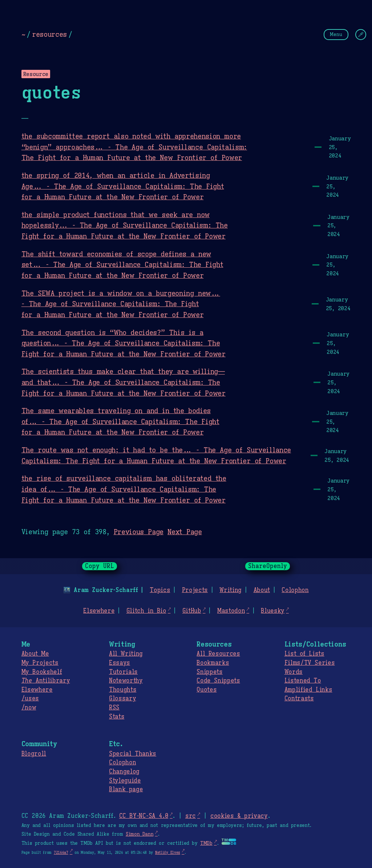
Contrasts (299, 699)
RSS (114, 708)
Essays (120, 663)
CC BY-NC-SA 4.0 (144, 816)
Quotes (207, 690)
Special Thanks (133, 754)
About (261, 590)
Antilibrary (46, 681)
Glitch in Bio (146, 611)
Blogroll (34, 754)
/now (29, 708)
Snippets (209, 672)
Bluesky (273, 611)
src (191, 816)
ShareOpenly (268, 566)
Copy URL (100, 566)
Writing (231, 590)
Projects (195, 590)
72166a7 (61, 853)
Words (294, 672)
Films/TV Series (310, 663)
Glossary (122, 699)
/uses (30, 699)
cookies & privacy (239, 816)
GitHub (192, 611)
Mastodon (231, 611)
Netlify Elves (168, 853)
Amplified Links (308, 690)
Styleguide (125, 781)
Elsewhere (99, 611)
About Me (35, 654)
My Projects (40, 663)
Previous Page (139, 532)
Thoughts (123, 690)
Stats (117, 717)
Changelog (124, 772)
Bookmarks (213, 663)
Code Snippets (218, 681)
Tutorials (123, 672)
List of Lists (304, 654)
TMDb (206, 843)
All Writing (126, 654)
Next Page (185, 532)
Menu (336, 34)
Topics (160, 590)
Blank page (126, 789)
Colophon (295, 590)
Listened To (303, 681)
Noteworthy (126, 681)
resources (49, 34)
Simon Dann (139, 834)
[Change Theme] (361, 35)
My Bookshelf (42, 672)
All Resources (218, 654)
